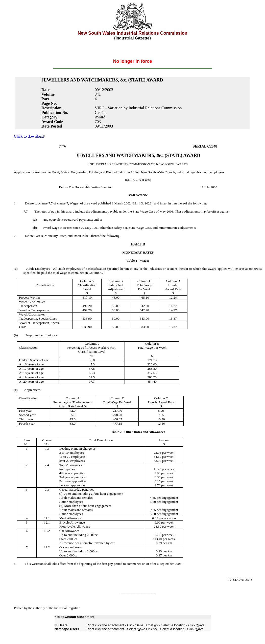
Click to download (29, 136)
